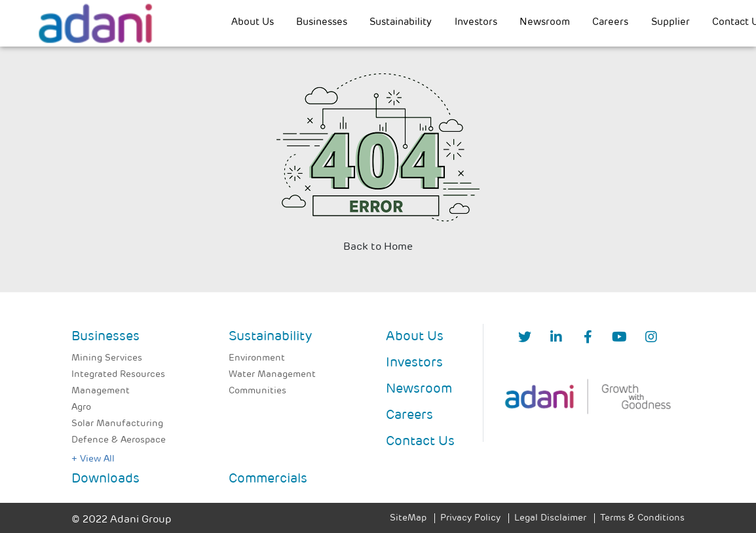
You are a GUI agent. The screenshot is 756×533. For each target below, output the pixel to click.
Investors (476, 23)
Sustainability (401, 23)
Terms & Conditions (642, 518)
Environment (257, 358)
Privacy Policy (470, 518)
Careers (610, 23)
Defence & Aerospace (119, 440)
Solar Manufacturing (117, 424)
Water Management (272, 375)
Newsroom (545, 23)
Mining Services (107, 358)
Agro (81, 407)
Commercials (268, 479)
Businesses (322, 23)
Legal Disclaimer (550, 518)
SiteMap (408, 518)
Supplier (671, 23)
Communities (257, 391)
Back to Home (378, 247)
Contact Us (420, 442)
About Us (253, 23)
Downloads (105, 479)
